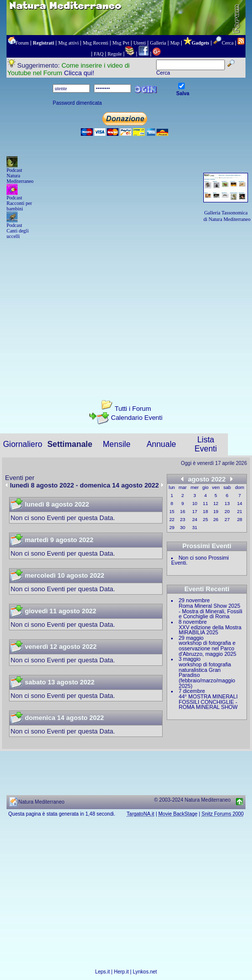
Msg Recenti (96, 43)
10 (195, 504)
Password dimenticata (77, 103)
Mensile (117, 444)
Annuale (161, 444)
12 (216, 504)
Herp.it (121, 972)
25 (205, 520)
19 (216, 512)
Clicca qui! (79, 73)
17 (195, 512)
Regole (114, 54)
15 (172, 512)
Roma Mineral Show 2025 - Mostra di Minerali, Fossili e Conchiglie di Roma (211, 611)
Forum (22, 43)
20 (227, 512)
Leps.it (102, 972)
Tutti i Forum (133, 409)
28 (239, 520)
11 (205, 504)
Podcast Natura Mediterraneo (20, 176)
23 (183, 520)
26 (216, 520)
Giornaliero (23, 444)
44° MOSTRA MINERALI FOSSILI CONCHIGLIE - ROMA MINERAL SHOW (208, 702)
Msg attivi (69, 43)
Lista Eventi (206, 444)
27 (227, 520)
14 (239, 504)
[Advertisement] (126, 311)
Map (175, 43)
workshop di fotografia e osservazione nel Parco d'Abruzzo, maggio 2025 (208, 648)
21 (239, 512)
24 (195, 520)
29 (172, 528)
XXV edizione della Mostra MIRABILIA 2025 (210, 630)
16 (183, 512)
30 (183, 528)
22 (172, 520)
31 (195, 528)
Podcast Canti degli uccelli (18, 231)
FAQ (99, 54)
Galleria (158, 43)
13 (227, 504)
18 (205, 512)
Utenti (140, 43)
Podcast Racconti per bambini (19, 203)
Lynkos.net (145, 972)
